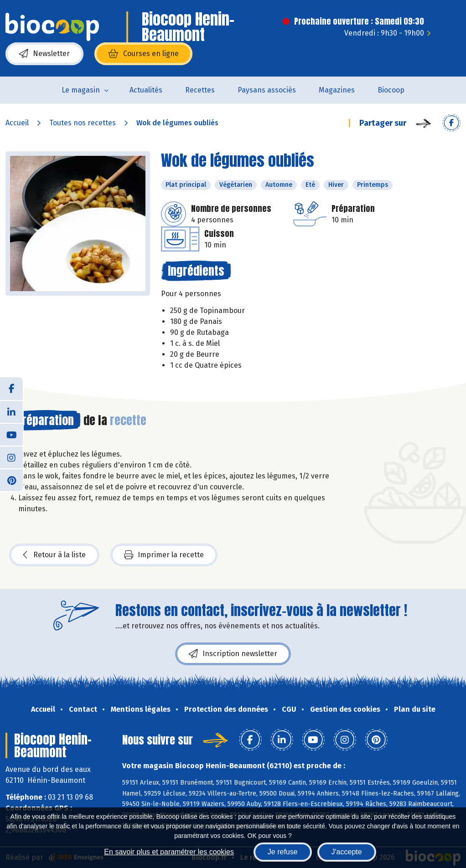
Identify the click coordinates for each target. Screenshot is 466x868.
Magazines (337, 90)
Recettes (200, 90)
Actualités (146, 90)
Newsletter (44, 54)
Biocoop (391, 90)
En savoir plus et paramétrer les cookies (169, 852)
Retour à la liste (54, 555)
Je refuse (283, 852)
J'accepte (347, 852)
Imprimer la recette (164, 555)
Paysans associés (267, 90)
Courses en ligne (143, 54)
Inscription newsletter (233, 654)
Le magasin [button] (81, 90)
